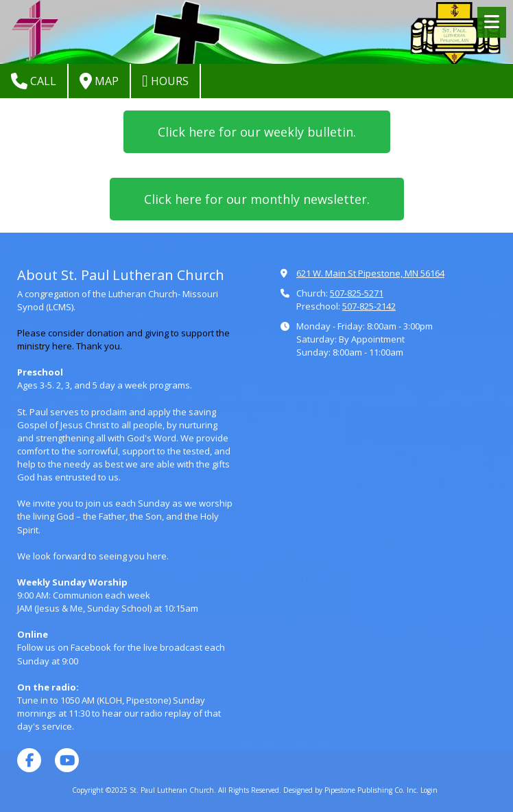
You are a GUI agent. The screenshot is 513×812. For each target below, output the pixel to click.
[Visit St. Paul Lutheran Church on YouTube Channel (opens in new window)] (67, 760)
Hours (165, 81)
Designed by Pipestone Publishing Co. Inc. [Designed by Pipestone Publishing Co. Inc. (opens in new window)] (351, 790)
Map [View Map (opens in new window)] (99, 81)
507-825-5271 (357, 293)
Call (34, 81)
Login (429, 790)
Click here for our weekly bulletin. (257, 132)
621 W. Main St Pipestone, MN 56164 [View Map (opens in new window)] (370, 273)
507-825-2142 (369, 306)
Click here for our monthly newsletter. (257, 199)
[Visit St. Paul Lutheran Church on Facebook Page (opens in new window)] (29, 760)
